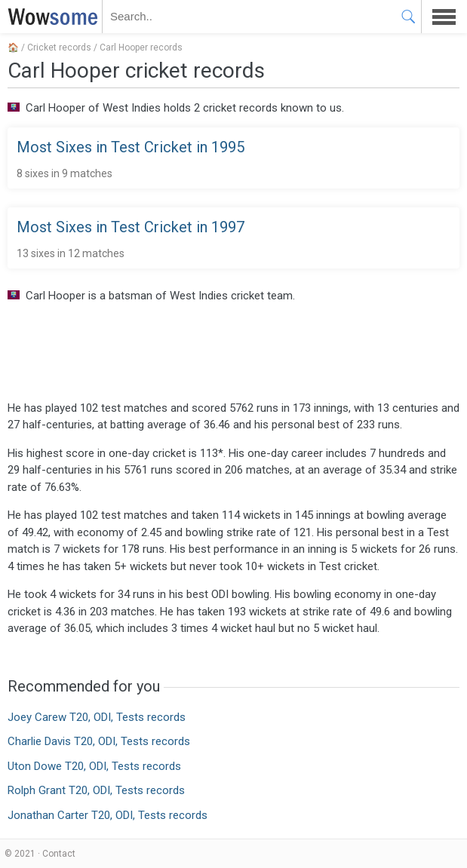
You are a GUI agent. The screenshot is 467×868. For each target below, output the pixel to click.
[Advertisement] (233, 351)
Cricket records (59, 48)
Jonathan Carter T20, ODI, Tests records (108, 815)
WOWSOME (50, 17)
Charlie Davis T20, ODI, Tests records (99, 741)
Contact (59, 854)
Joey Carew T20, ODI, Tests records (97, 717)
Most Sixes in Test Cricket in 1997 (131, 227)
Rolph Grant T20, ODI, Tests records (96, 790)
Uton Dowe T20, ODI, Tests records (94, 766)
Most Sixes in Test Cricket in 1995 (131, 147)
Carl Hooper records (141, 48)
